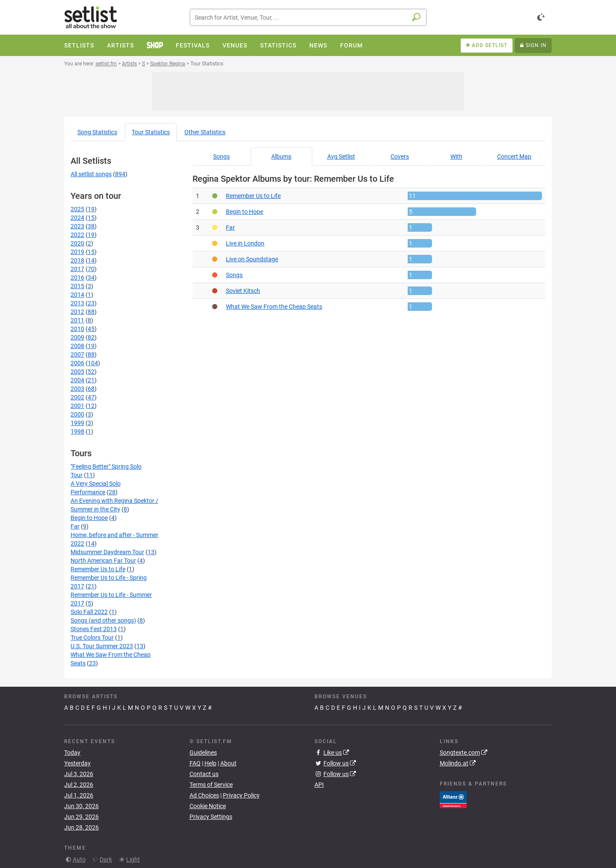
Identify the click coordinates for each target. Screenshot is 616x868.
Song (97, 132)
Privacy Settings (211, 817)
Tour (151, 132)
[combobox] (308, 17)
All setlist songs (91, 174)
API (319, 785)
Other (205, 132)
